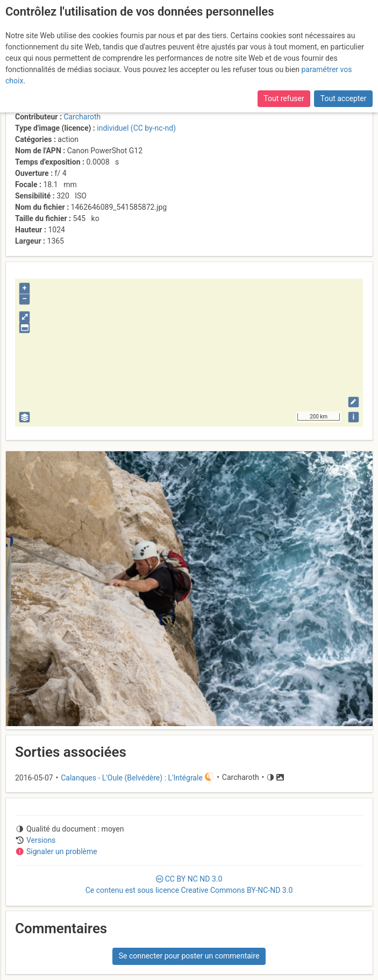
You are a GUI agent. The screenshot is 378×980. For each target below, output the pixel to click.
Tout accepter (344, 98)
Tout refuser (284, 98)
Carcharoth (82, 117)
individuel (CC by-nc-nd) (136, 128)
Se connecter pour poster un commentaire (189, 956)
